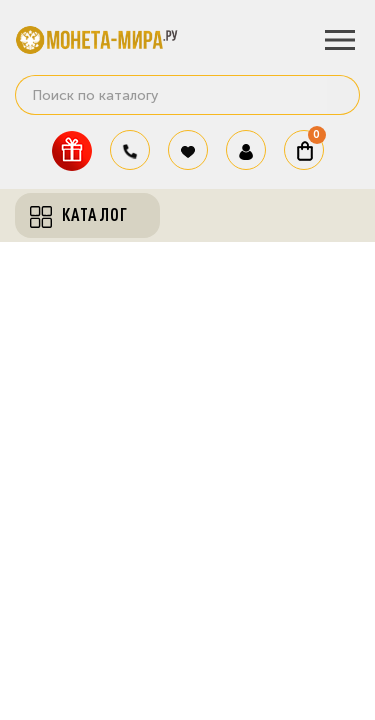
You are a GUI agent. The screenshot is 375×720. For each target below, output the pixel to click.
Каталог (79, 215)
